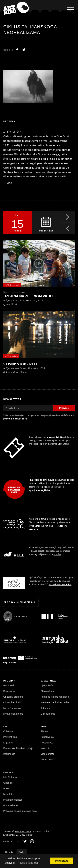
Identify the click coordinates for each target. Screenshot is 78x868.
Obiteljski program (13, 697)
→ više (8, 183)
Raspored (9, 685)
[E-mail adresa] (28, 408)
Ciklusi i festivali (12, 702)
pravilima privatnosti (15, 419)
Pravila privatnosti (13, 800)
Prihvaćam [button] (62, 861)
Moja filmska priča (13, 714)
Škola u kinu (47, 691)
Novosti (45, 748)
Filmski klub (35, 480)
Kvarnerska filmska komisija (18, 748)
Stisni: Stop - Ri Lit (21, 364)
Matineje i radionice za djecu (56, 702)
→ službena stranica (60, 584)
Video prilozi (47, 754)
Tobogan (45, 708)
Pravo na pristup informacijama (20, 811)
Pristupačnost (11, 805)
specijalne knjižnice (40, 490)
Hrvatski (9, 852)
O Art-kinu (9, 731)
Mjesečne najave (12, 708)
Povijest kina (10, 737)
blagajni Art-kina (56, 437)
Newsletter (9, 794)
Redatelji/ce (47, 743)
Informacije (9, 754)
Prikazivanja (47, 737)
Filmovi (44, 731)
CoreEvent (63, 444)
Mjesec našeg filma (14, 292)
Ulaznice (8, 783)
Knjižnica (8, 743)
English (22, 852)
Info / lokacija (10, 777)
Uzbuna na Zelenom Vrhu (28, 296)
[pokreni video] (39, 263)
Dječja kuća (47, 685)
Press (6, 788)
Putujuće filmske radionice (55, 697)
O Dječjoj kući (48, 714)
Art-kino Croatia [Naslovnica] (23, 831)
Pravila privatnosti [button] (28, 863)
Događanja (9, 691)
